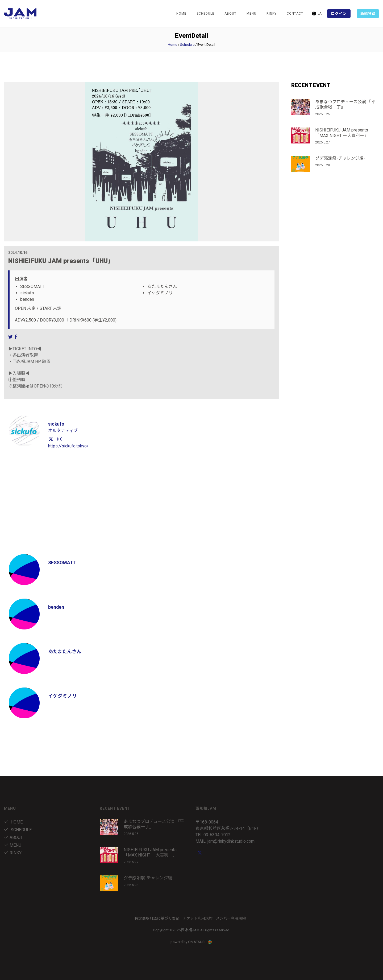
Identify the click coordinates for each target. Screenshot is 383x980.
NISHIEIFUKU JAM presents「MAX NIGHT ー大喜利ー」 (342, 133)
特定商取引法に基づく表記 (157, 918)
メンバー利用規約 (231, 918)
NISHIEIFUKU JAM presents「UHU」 (61, 261)
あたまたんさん (65, 651)
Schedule (187, 45)
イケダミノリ (63, 696)
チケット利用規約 (198, 918)
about (230, 14)
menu (251, 14)
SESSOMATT (63, 563)
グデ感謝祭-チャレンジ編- (340, 158)
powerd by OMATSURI (191, 942)
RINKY (272, 14)
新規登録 (368, 14)
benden (56, 607)
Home (181, 14)
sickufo (56, 424)
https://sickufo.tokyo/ (68, 446)
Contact (295, 14)
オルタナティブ (63, 431)
